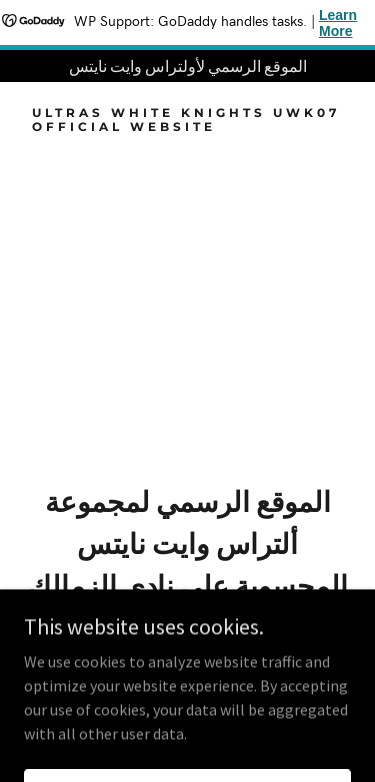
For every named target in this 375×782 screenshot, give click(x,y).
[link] (187, 125)
